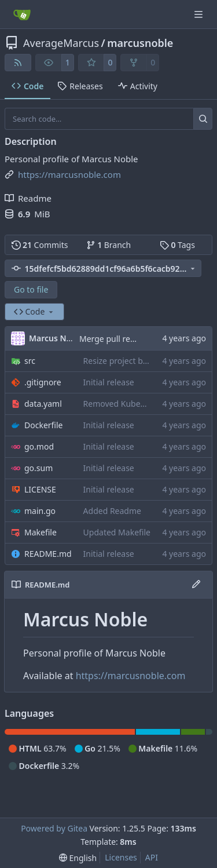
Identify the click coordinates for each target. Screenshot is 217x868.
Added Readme (112, 511)
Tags (177, 245)
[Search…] (203, 119)
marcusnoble (140, 43)
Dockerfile (44, 425)
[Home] (22, 14)
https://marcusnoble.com (131, 676)
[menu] (78, 858)
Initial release (109, 382)
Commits (40, 245)
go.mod (39, 446)
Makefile (41, 532)
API (152, 857)
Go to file (31, 289)
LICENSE (40, 489)
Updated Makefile (117, 532)
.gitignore (43, 382)
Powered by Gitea (54, 828)
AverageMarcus (61, 43)
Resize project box (118, 361)
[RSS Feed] (18, 63)
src (30, 361)
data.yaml (43, 404)
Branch (109, 245)
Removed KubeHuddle (126, 404)
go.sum (38, 468)
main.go (40, 511)
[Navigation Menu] (200, 14)
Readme (28, 198)
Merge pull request (116, 339)
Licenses (121, 857)
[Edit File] (196, 585)
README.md (48, 554)
